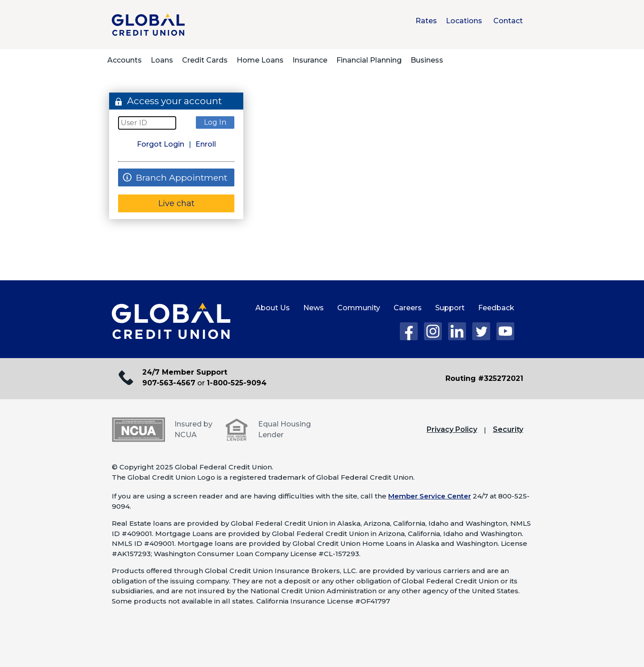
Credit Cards (205, 60)
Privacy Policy (452, 429)
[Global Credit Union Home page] (171, 321)
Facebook (409, 331)
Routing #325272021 (484, 378)
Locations (464, 21)
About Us (273, 308)
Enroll (206, 144)
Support (450, 308)
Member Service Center (430, 496)
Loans (162, 60)
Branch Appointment (173, 177)
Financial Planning (369, 60)
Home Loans (260, 60)
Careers (408, 308)
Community (359, 308)
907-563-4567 (169, 383)
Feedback (496, 308)
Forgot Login (161, 144)
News (314, 308)
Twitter (481, 331)
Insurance (310, 60)
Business (427, 60)
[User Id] (147, 123)
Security (508, 429)
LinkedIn (457, 331)
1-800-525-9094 (237, 383)
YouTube (505, 331)
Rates (426, 21)
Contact (508, 21)
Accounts (125, 60)
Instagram (433, 331)
